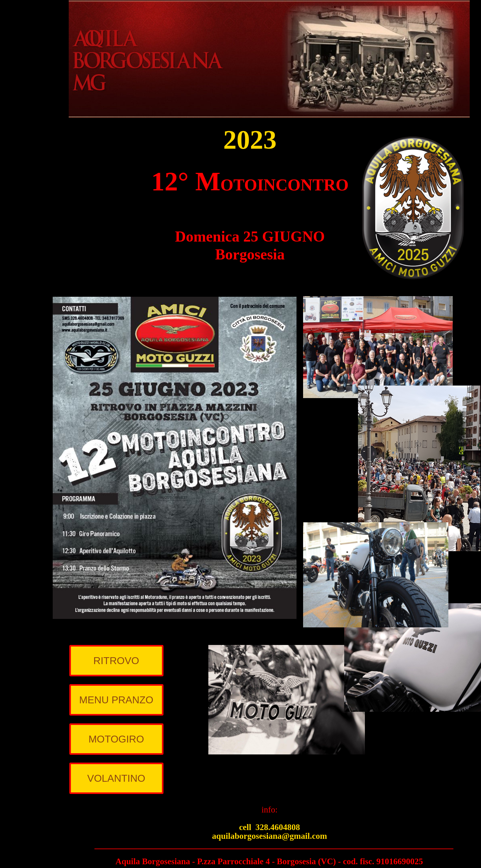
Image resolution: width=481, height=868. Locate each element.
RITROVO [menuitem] (116, 661)
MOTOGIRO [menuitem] (116, 739)
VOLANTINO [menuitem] (116, 778)
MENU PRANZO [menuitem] (116, 700)
